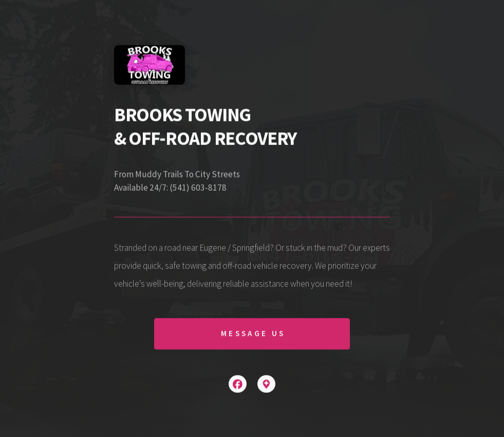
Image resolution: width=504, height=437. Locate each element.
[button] (238, 384)
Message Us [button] (253, 334)
